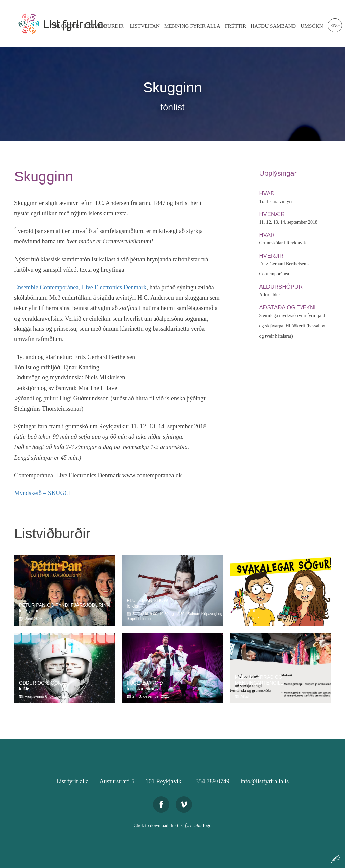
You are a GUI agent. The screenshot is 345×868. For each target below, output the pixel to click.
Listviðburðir (104, 26)
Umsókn (312, 26)
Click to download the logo (173, 825)
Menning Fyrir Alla (192, 26)
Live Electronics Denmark (114, 287)
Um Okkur (65, 26)
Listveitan (145, 26)
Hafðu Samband (273, 26)
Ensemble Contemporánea (46, 287)
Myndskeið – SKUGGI (43, 493)
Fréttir (236, 26)
